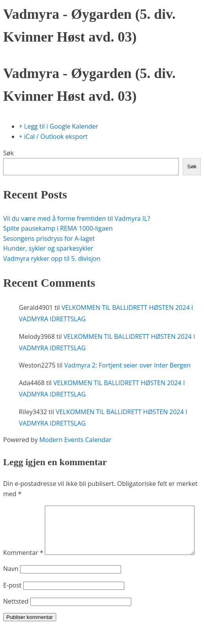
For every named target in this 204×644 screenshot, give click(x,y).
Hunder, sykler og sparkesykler (48, 248)
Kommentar (23, 510)
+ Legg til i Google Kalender (59, 126)
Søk (8, 153)
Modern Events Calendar (75, 440)
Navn (11, 585)
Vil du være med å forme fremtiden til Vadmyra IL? (77, 218)
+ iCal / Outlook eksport (53, 136)
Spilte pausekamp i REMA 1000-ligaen (58, 228)
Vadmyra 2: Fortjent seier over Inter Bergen (127, 365)
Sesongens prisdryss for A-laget (49, 238)
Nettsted (16, 618)
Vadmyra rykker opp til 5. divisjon (52, 258)
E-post (12, 602)
